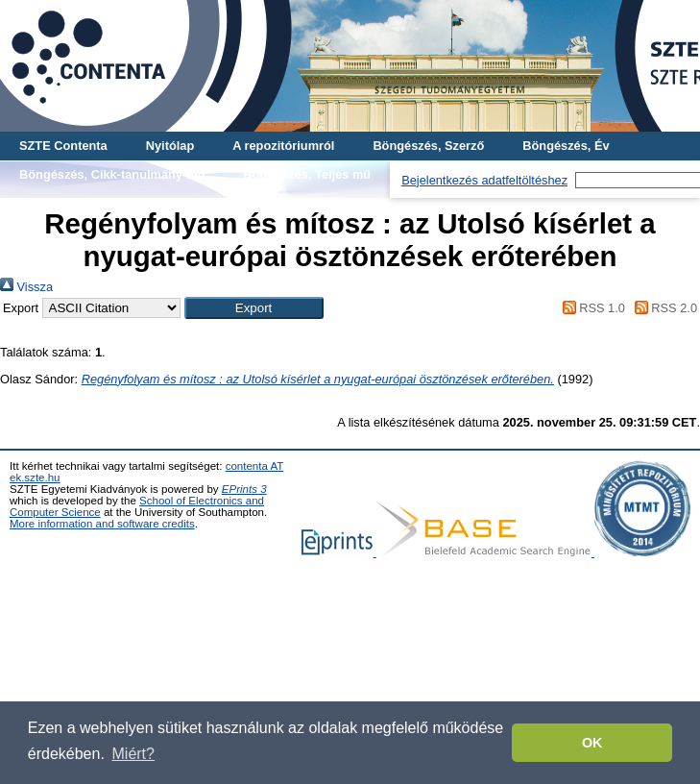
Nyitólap (170, 146)
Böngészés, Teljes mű (307, 174)
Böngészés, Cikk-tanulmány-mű (112, 174)
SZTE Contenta (63, 146)
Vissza (26, 287)
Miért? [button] (133, 754)
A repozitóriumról (283, 146)
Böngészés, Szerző (428, 146)
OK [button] (592, 743)
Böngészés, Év (566, 146)
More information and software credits (102, 524)
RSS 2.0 (663, 308)
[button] (254, 308)
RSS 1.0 (591, 308)
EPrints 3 (244, 489)
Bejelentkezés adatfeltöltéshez (484, 180)
